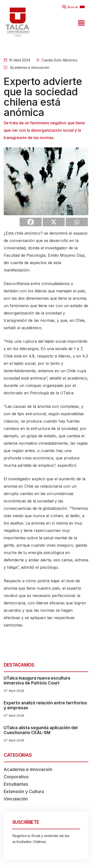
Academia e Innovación (29, 67)
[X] (54, 222)
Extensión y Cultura (24, 791)
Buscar (73, 7)
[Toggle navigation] (81, 22)
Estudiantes (16, 784)
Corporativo (16, 777)
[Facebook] (31, 222)
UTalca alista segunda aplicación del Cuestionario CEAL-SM (41, 730)
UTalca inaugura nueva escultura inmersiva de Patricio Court (37, 681)
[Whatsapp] (77, 222)
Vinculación (16, 799)
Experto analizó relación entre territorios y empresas (45, 705)
